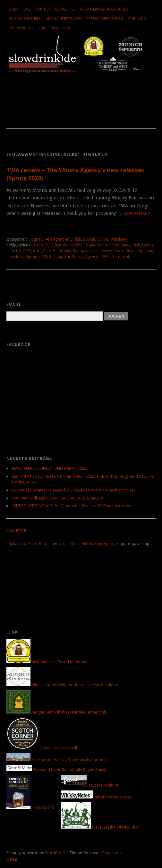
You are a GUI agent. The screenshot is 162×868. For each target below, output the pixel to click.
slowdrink (15, 257)
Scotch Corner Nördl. (42, 748)
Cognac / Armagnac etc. (50, 239)
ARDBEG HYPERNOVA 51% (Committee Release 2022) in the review (71, 506)
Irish (77, 239)
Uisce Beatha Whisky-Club (100, 827)
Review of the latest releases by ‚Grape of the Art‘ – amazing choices (73, 490)
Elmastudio (112, 853)
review (106, 251)
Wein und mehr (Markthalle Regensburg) (56, 769)
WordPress (55, 853)
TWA (104, 257)
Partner (43, 9)
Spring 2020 (36, 257)
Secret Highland (140, 251)
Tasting (56, 257)
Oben (12, 859)
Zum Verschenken (25, 19)
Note (37, 251)
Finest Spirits (30, 807)
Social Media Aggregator (92, 544)
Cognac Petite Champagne (107, 245)
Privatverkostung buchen (104, 9)
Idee (27, 9)
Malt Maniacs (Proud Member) (47, 662)
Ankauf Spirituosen (64, 19)
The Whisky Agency (81, 257)
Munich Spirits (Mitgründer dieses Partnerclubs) (62, 685)
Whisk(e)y (119, 239)
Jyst (61, 544)
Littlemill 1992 (19, 251)
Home (14, 9)
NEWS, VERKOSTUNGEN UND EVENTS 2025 (49, 468)
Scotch (89, 239)
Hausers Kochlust (90, 785)
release (92, 251)
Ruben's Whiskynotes (96, 797)
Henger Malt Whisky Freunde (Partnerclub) (57, 712)
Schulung (137, 19)
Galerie (16, 531)
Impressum (60, 28)
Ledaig (148, 245)
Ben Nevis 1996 (68, 245)
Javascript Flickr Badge (30, 544)
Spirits (103, 239)
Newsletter (65, 9)
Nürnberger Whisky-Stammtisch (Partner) (56, 760)
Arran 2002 (43, 245)
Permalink (121, 257)
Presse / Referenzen (105, 19)
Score (119, 251)
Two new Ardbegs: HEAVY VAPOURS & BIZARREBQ (57, 498)
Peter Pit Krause (57, 251)
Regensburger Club (27, 28)
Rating (78, 251)
